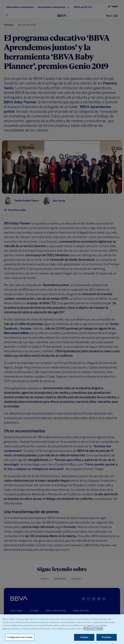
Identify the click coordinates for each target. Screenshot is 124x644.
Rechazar (106, 637)
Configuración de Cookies (20, 637)
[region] (62, 629)
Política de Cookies (93, 629)
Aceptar (84, 637)
